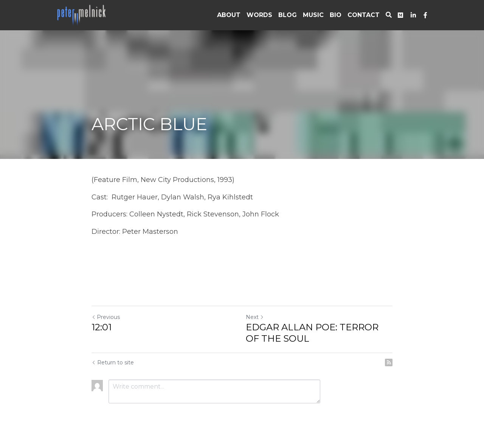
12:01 (102, 327)
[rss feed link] (389, 362)
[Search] (389, 15)
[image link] (82, 15)
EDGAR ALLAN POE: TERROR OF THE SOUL (312, 333)
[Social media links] (400, 15)
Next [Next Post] (255, 317)
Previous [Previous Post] (106, 317)
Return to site (113, 362)
